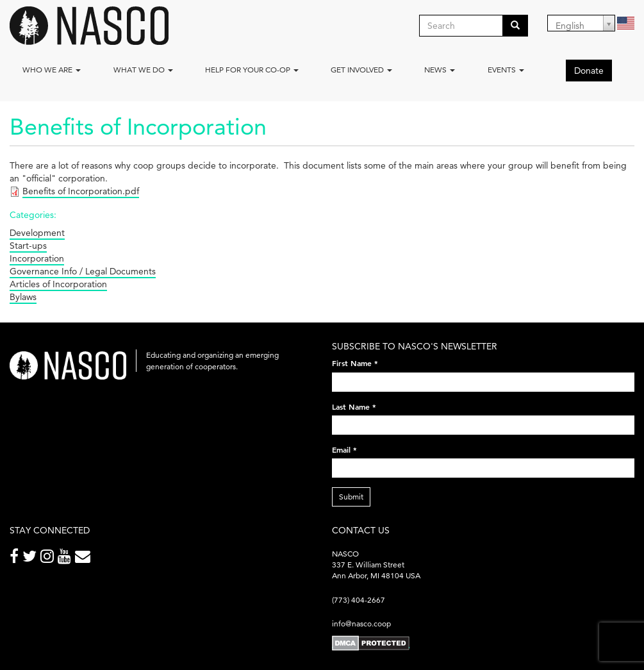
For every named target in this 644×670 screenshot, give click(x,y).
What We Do (143, 70)
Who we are (52, 70)
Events (506, 70)
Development (37, 233)
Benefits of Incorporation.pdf (81, 191)
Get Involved (361, 70)
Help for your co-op (252, 70)
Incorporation (37, 258)
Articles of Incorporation (58, 284)
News (440, 70)
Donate (589, 71)
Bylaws (23, 297)
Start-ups (28, 246)
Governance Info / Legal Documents (83, 271)
